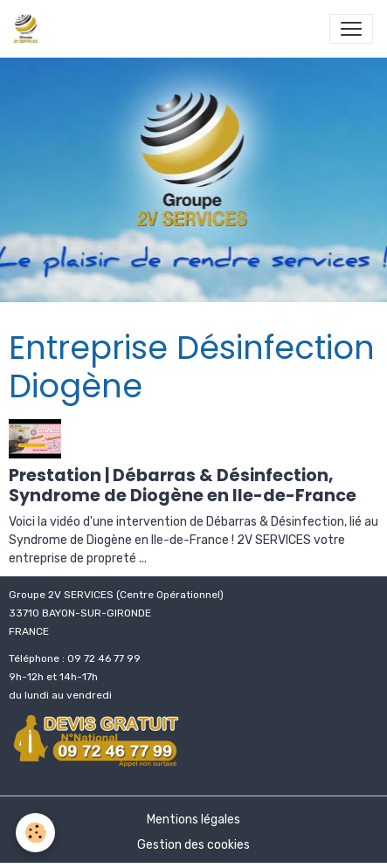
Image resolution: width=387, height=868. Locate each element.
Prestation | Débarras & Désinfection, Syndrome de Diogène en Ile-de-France (183, 486)
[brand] (29, 29)
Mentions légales (193, 820)
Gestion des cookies (193, 845)
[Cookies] (35, 833)
